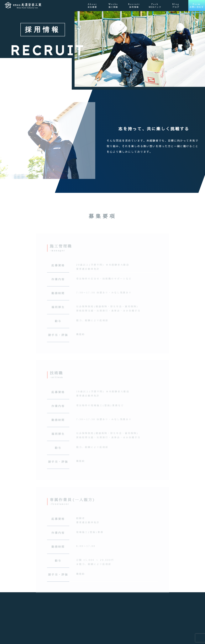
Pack (155, 6)
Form (197, 6)
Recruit (134, 6)
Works (113, 6)
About (92, 6)
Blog (176, 6)
